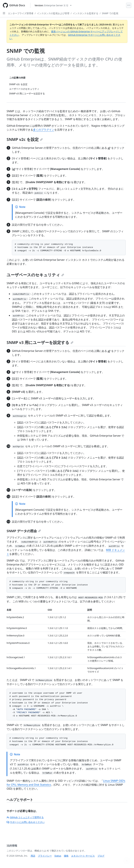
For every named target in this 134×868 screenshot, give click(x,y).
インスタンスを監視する (86, 13)
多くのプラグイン (44, 130)
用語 (33, 856)
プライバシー (45, 856)
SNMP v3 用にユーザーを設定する (40, 342)
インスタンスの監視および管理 (53, 13)
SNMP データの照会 (24, 531)
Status (58, 856)
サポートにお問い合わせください (26, 822)
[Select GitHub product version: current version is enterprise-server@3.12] (53, 5)
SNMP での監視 (110, 13)
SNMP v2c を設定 (25, 139)
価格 (66, 856)
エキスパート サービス (83, 856)
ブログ (101, 856)
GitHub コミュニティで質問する (25, 817)
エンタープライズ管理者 (21, 13)
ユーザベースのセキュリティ (35, 275)
